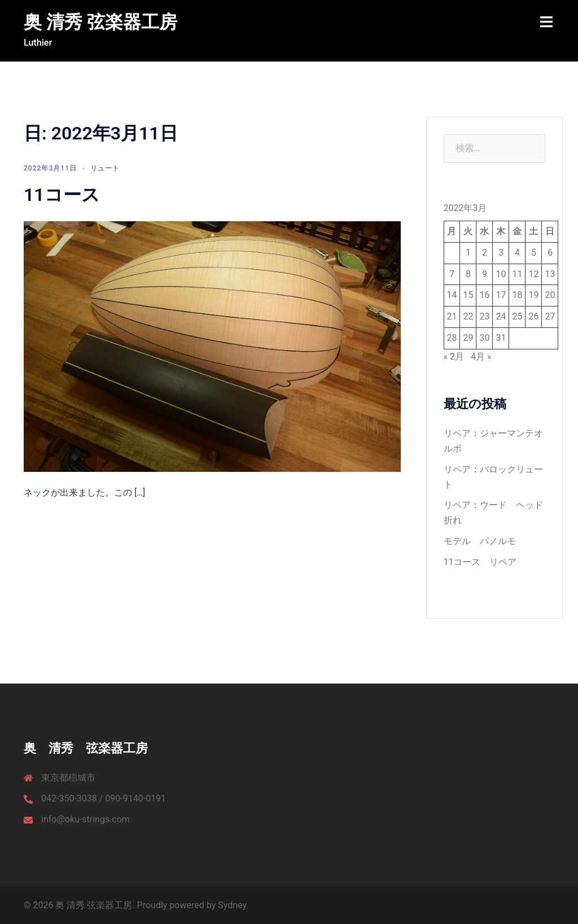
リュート (105, 168)
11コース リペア (480, 562)
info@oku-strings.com (86, 819)
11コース (62, 195)
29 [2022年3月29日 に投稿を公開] (468, 338)
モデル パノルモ (480, 541)
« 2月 (454, 356)
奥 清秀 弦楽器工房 (100, 22)
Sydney (232, 905)
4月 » (481, 356)
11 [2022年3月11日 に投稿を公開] (517, 274)
